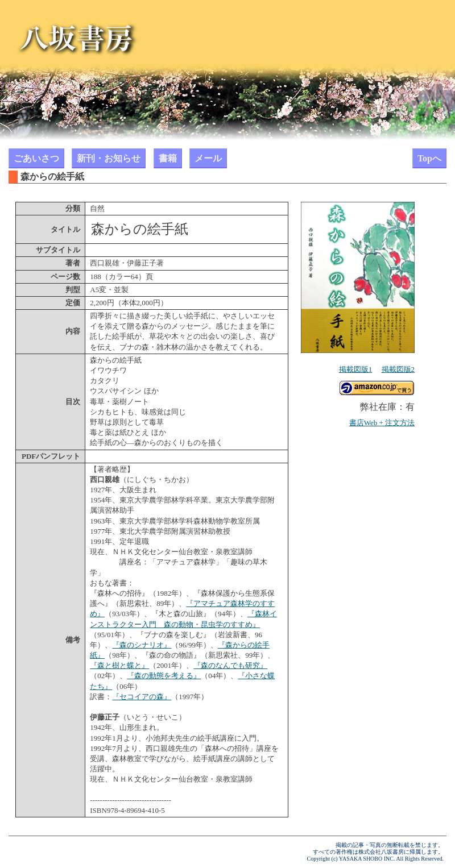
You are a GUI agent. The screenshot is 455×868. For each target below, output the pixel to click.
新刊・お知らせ (109, 158)
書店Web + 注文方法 (382, 423)
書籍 (168, 158)
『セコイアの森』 (142, 697)
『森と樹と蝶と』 (119, 665)
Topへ (429, 158)
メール (208, 158)
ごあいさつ (36, 158)
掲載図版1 (356, 369)
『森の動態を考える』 (164, 676)
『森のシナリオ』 (142, 645)
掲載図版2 (398, 369)
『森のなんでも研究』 (230, 665)
